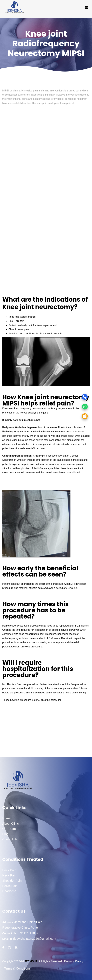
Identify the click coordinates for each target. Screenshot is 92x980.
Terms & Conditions (17, 968)
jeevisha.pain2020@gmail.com (35, 939)
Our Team (9, 829)
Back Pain (9, 870)
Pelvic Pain (10, 886)
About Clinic (11, 824)
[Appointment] (74, 416)
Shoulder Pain (12, 881)
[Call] (74, 397)
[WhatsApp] (74, 406)
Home (6, 818)
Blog (5, 834)
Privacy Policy (74, 961)
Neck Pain (9, 875)
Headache (9, 891)
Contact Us (10, 839)
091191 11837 (28, 933)
